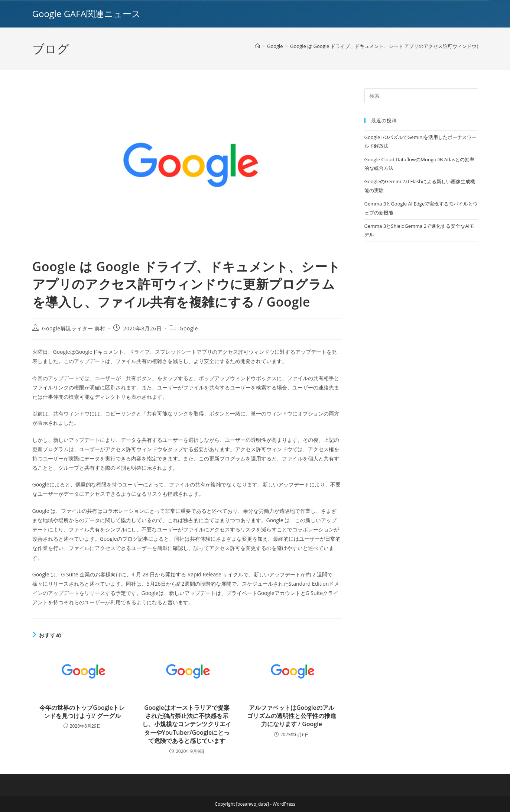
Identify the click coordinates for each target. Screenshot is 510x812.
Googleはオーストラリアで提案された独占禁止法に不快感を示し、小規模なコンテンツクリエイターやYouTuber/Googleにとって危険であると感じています (187, 724)
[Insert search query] (421, 96)
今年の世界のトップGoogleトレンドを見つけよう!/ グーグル (82, 712)
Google (189, 328)
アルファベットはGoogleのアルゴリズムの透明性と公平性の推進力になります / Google (292, 716)
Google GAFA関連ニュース (87, 14)
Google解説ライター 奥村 (74, 328)
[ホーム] (258, 46)
